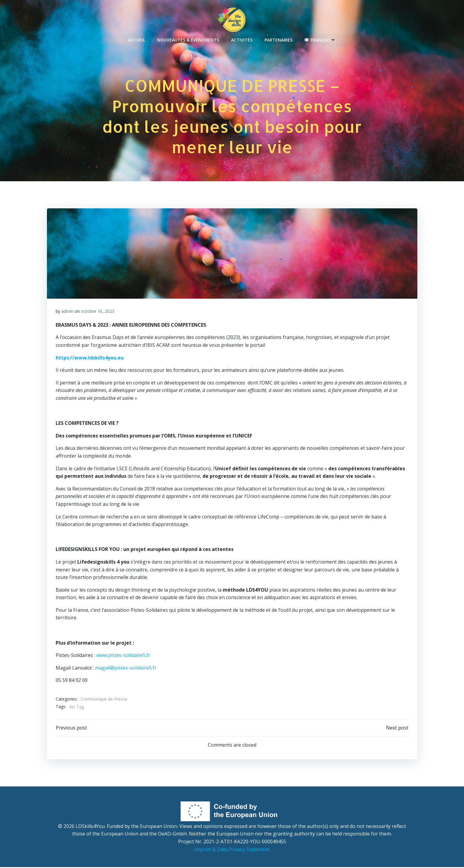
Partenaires (278, 39)
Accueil (137, 39)
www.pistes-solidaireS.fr (123, 656)
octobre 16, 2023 (98, 312)
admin (67, 312)
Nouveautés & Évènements (188, 39)
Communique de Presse (104, 700)
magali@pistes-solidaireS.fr (126, 668)
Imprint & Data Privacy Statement (232, 850)
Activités (242, 39)
